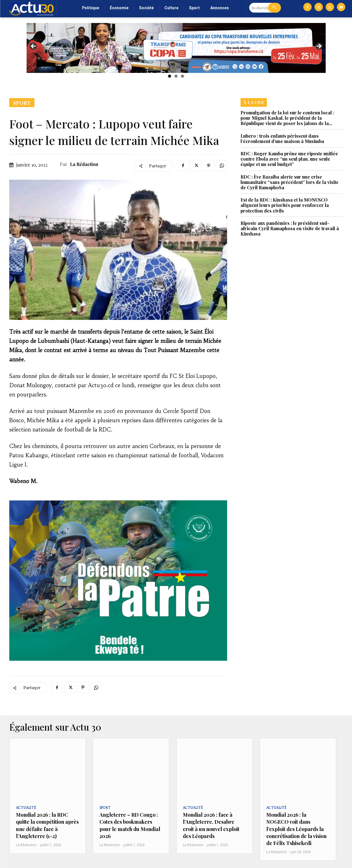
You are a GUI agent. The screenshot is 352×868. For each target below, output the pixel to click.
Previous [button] (34, 47)
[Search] (274, 8)
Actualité (26, 808)
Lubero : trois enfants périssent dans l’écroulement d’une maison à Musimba (282, 138)
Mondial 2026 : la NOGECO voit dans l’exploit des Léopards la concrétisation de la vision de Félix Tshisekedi (296, 829)
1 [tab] (170, 76)
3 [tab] (182, 76)
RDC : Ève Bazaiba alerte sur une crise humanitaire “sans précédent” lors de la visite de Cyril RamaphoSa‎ (290, 182)
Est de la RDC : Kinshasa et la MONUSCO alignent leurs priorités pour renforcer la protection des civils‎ (285, 205)
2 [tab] (176, 76)
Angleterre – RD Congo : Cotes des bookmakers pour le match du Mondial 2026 (130, 825)
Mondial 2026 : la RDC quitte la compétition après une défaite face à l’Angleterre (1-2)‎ (47, 825)
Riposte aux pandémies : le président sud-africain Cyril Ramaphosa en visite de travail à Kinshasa (290, 228)
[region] (176, 48)
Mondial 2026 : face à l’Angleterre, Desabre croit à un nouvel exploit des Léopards (211, 825)
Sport (22, 103)
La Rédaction (84, 164)
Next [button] (319, 47)
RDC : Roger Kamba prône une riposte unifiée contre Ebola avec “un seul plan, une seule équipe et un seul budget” (289, 159)
